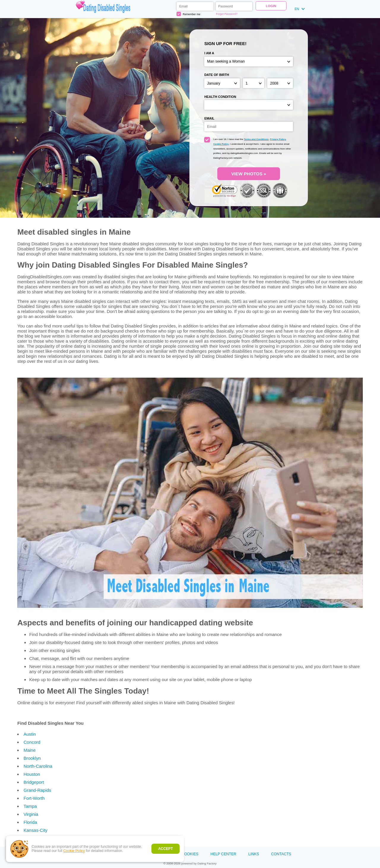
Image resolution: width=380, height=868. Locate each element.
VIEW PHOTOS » (249, 174)
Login (271, 6)
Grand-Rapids (37, 790)
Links (254, 854)
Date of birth (217, 75)
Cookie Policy (74, 851)
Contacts (281, 854)
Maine (30, 750)
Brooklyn (32, 758)
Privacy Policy (278, 139)
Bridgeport (34, 782)
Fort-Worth (34, 798)
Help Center (223, 854)
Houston (32, 774)
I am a (209, 53)
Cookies (190, 854)
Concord (32, 742)
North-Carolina (38, 766)
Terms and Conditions (256, 139)
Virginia (31, 814)
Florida (30, 822)
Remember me (188, 14)
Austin (30, 734)
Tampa (30, 806)
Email (209, 118)
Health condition (220, 97)
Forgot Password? (227, 14)
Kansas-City (35, 830)
